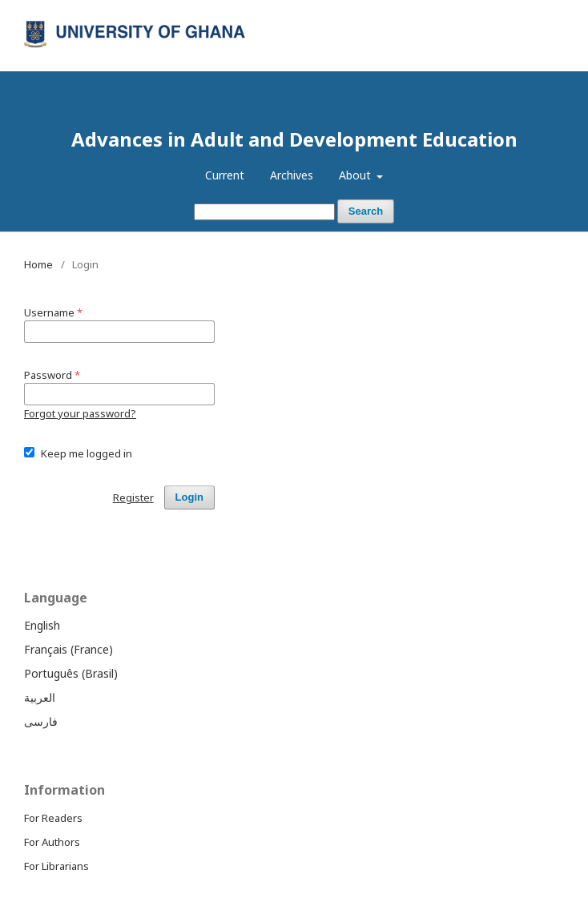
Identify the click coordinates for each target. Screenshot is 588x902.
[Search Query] (264, 212)
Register (499, 12)
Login (551, 12)
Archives (292, 175)
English (42, 625)
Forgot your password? (80, 413)
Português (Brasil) (71, 673)
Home (38, 264)
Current (225, 175)
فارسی (41, 721)
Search (366, 211)
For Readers (53, 818)
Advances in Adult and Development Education (294, 139)
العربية (40, 697)
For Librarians (56, 866)
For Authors (52, 842)
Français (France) (68, 649)
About (356, 175)
